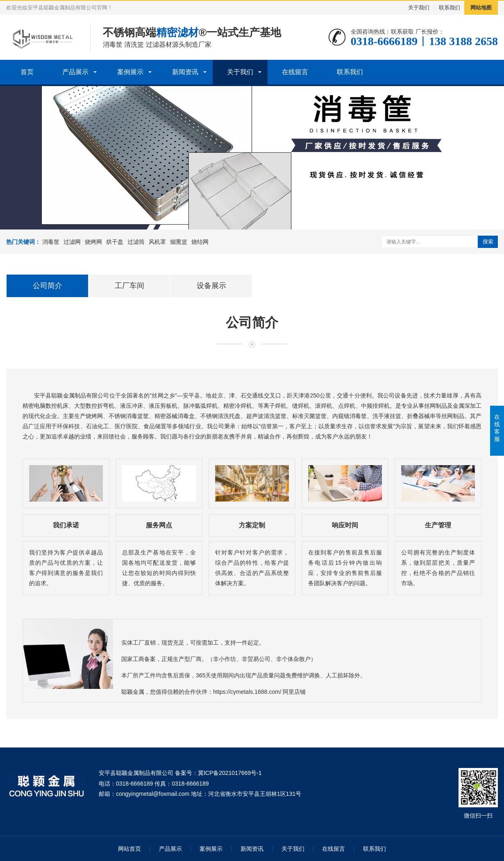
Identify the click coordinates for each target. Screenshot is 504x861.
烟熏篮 (179, 242)
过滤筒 (136, 242)
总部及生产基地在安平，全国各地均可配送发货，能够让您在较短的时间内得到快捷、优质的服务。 (159, 568)
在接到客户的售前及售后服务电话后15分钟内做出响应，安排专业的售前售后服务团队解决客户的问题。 (345, 568)
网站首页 (129, 849)
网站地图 (481, 8)
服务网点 (159, 525)
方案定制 (252, 525)
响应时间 (345, 525)
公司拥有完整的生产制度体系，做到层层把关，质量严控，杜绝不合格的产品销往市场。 (438, 568)
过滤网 (72, 242)
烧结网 (200, 242)
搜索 (488, 242)
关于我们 (419, 8)
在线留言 (295, 72)
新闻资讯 (185, 72)
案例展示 (130, 72)
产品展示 (75, 72)
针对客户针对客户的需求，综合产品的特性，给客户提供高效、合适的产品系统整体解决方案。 (252, 568)
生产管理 (438, 525)
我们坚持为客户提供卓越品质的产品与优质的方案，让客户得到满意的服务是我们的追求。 (66, 568)
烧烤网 (93, 242)
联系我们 (450, 8)
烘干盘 (115, 242)
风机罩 (157, 242)
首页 (27, 72)
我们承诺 (66, 525)
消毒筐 (51, 242)
